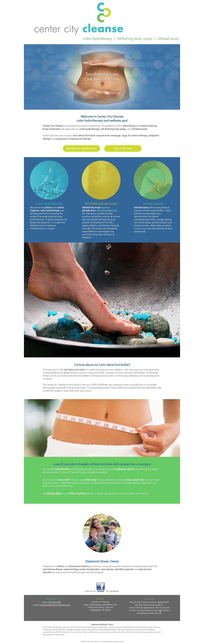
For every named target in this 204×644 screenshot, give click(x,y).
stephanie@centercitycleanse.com (55, 605)
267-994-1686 (53, 493)
